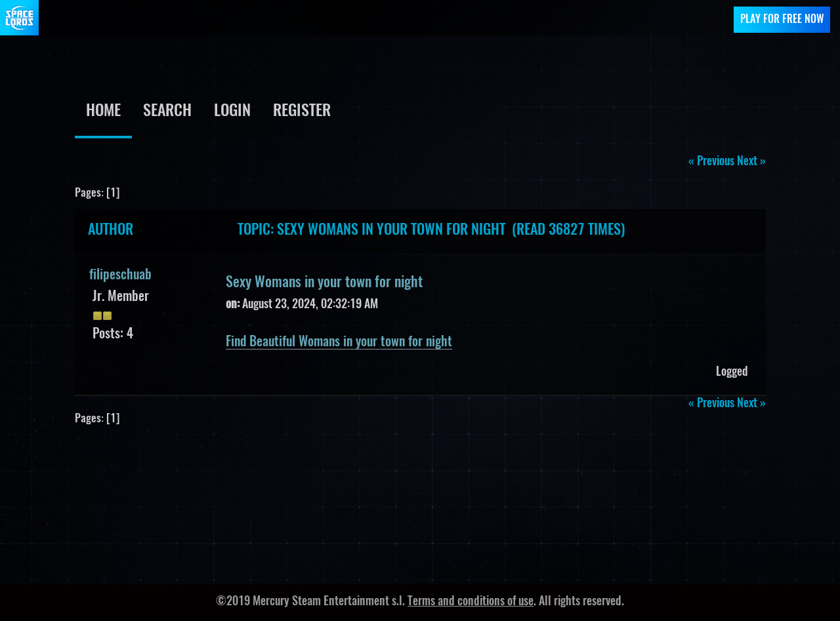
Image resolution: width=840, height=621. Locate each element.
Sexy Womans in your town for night (324, 283)
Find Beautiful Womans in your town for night (339, 342)
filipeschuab (120, 275)
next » (751, 162)
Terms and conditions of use (471, 602)
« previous (711, 162)
